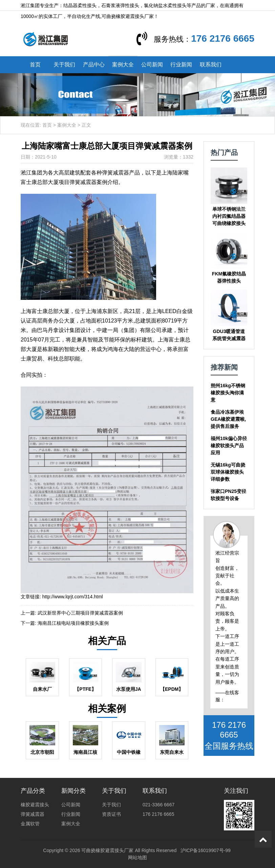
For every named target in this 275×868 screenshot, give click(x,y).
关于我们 (64, 65)
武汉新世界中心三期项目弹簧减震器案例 (80, 613)
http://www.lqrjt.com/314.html (73, 597)
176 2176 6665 (223, 38)
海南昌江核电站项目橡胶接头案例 (73, 623)
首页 (35, 65)
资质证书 (111, 814)
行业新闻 (181, 65)
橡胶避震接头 (35, 805)
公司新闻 (152, 65)
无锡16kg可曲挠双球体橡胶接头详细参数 (228, 472)
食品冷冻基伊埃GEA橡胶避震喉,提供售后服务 (228, 419)
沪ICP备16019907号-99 (206, 850)
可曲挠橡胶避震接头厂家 (107, 850)
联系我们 (211, 65)
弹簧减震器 (33, 814)
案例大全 (123, 65)
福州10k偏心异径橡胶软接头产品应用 (229, 446)
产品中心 (94, 65)
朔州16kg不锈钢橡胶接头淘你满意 (228, 393)
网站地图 (137, 857)
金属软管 (30, 824)
